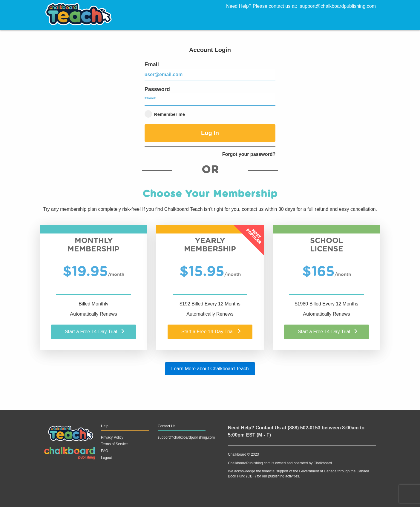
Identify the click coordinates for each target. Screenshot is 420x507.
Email (210, 71)
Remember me (165, 114)
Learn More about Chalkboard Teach (210, 369)
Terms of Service (114, 444)
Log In (210, 133)
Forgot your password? (249, 154)
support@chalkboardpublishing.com (338, 6)
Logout (106, 458)
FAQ (105, 451)
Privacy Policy (112, 437)
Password (210, 96)
